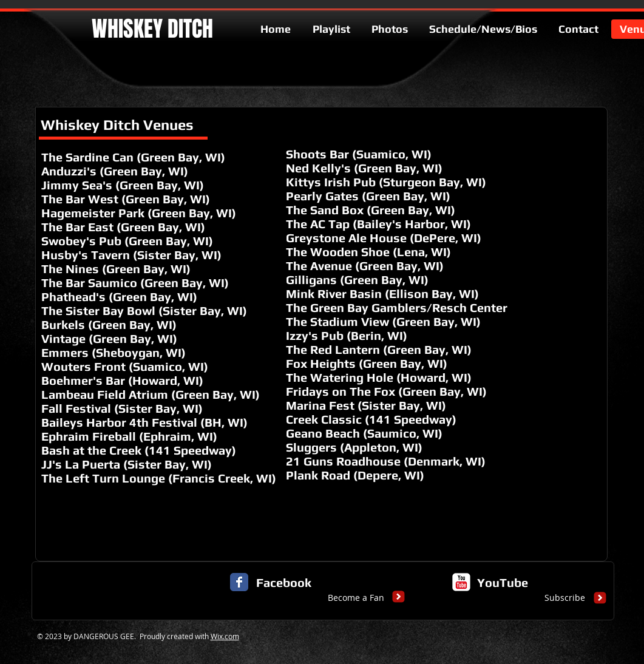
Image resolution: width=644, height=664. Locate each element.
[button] (147, 598)
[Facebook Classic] (239, 582)
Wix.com (225, 636)
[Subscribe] (565, 598)
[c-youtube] (461, 582)
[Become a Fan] (356, 598)
